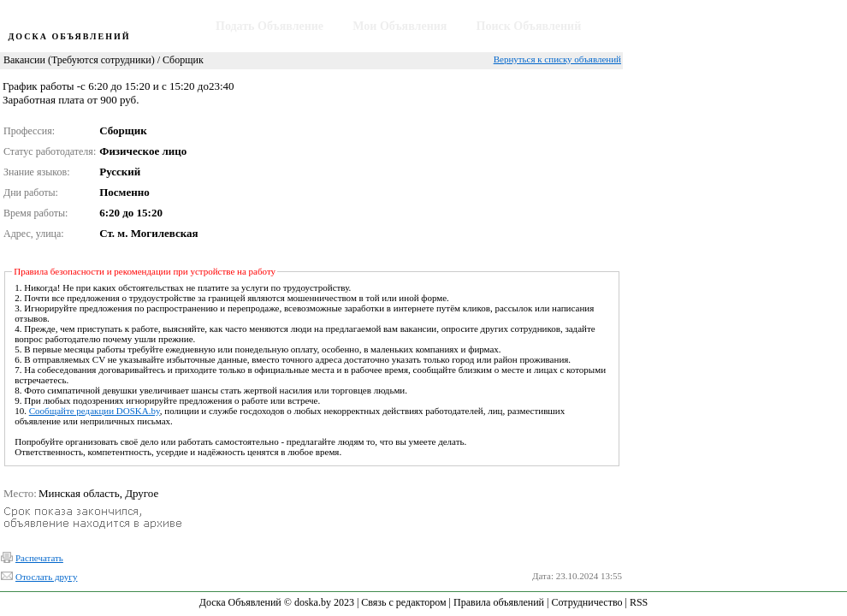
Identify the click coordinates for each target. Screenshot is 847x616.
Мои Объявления (400, 26)
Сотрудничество (586, 602)
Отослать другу (46, 577)
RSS (639, 602)
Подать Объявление (269, 26)
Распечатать (39, 558)
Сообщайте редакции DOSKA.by (95, 411)
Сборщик (183, 60)
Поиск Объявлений (529, 26)
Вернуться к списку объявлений (557, 59)
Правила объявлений (499, 602)
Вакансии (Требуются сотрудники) (79, 60)
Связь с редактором (403, 602)
